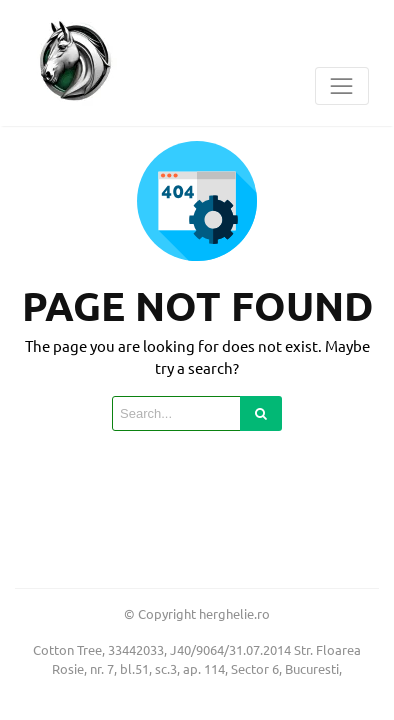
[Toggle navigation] (342, 86)
